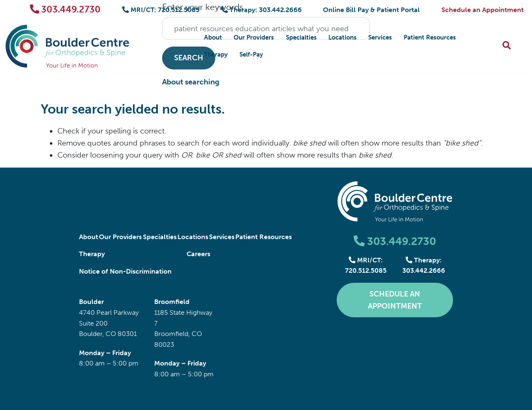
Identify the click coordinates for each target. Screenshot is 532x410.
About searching (191, 82)
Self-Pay (251, 54)
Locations (342, 37)
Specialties (301, 37)
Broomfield (172, 302)
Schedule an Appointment (483, 10)
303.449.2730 (65, 9)
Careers (198, 254)
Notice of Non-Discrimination (125, 271)
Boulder (91, 302)
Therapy (216, 54)
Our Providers (254, 37)
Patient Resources (430, 37)
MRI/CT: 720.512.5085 (161, 10)
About (213, 37)
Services (380, 37)
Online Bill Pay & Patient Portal (371, 10)
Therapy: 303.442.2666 (261, 10)
